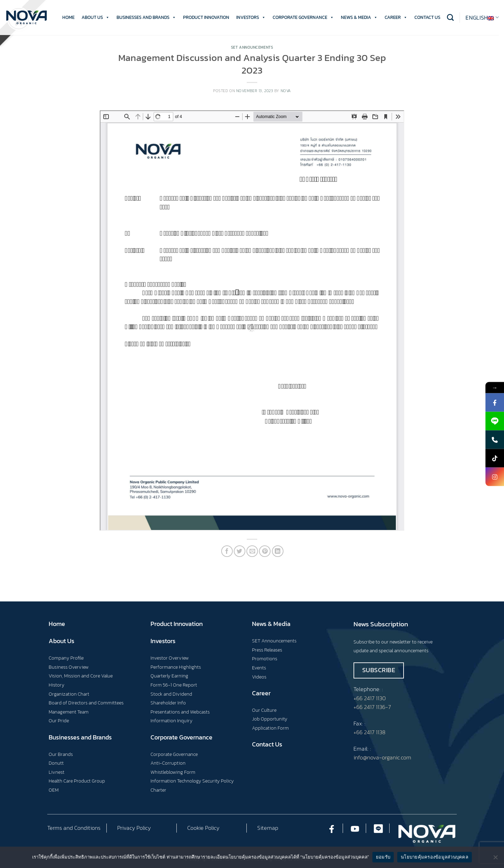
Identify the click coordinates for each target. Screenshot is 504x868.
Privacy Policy (134, 828)
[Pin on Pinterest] (265, 551)
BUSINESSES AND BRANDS (146, 18)
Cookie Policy (203, 828)
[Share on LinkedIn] (278, 551)
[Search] (450, 17)
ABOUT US (96, 18)
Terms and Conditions (74, 828)
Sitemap (268, 828)
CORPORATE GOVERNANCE (303, 18)
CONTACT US (427, 17)
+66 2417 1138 (369, 732)
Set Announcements (252, 47)
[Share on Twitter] (240, 551)
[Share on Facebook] (227, 551)
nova (286, 91)
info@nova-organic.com (382, 757)
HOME (68, 17)
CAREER (396, 18)
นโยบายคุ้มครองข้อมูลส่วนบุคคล (435, 857)
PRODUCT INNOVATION (206, 17)
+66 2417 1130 (370, 698)
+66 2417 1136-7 (372, 707)
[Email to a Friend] (252, 551)
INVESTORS (251, 18)
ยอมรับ (383, 857)
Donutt (56, 763)
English (482, 18)
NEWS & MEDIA (359, 18)
